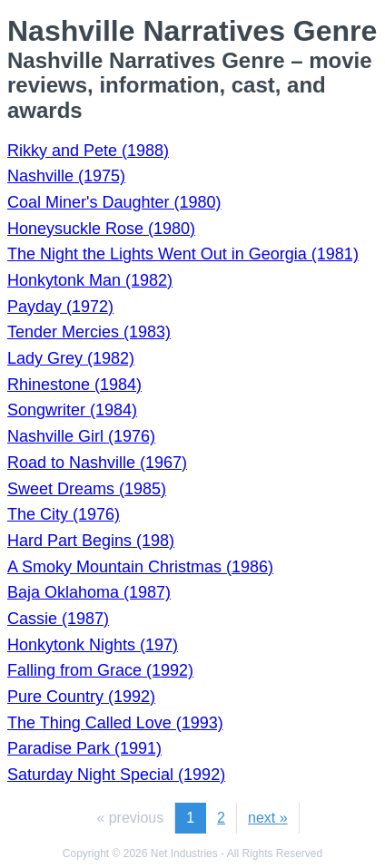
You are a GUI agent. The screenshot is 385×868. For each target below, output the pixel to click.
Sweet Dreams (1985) (87, 489)
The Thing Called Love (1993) (115, 723)
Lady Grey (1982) (71, 358)
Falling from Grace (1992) (100, 670)
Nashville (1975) (66, 176)
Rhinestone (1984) (74, 385)
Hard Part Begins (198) (91, 541)
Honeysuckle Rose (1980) (101, 229)
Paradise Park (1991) (84, 748)
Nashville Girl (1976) (81, 436)
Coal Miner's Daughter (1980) (114, 202)
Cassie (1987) (58, 619)
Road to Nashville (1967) (97, 463)
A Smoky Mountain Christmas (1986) (140, 567)
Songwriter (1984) (72, 410)
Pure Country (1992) (81, 697)
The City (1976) (64, 514)
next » (268, 818)
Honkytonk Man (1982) (90, 280)
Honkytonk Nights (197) (93, 645)
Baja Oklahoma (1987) (89, 592)
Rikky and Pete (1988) (88, 151)
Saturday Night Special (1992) (116, 775)
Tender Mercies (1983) (89, 332)
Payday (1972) (60, 307)
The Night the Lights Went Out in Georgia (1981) (183, 254)
